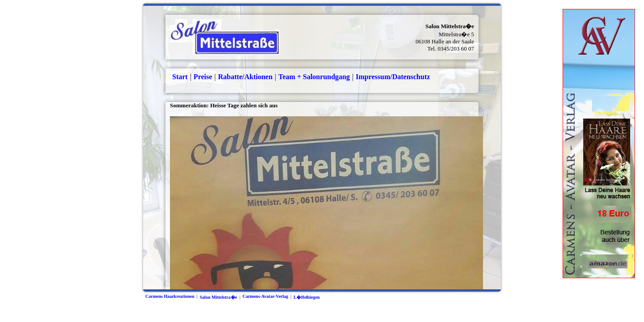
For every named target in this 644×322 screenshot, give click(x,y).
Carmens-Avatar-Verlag (265, 296)
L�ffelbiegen (307, 297)
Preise (203, 77)
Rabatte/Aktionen (246, 77)
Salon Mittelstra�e (219, 297)
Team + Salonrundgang (314, 77)
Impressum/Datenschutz (393, 77)
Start (180, 77)
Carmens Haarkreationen (170, 296)
